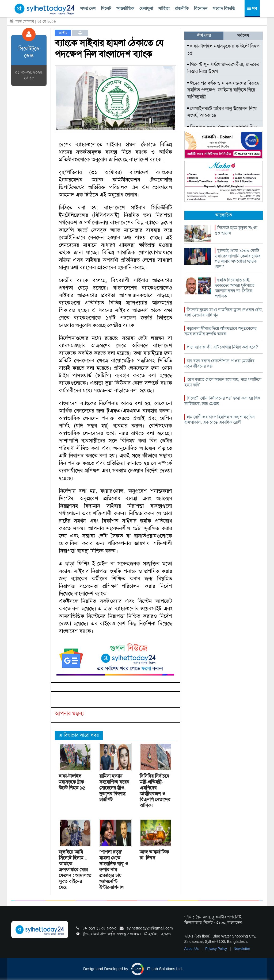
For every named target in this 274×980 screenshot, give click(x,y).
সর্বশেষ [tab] (243, 35)
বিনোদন (201, 8)
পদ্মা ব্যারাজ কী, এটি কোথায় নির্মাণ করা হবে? (222, 347)
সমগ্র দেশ (88, 8)
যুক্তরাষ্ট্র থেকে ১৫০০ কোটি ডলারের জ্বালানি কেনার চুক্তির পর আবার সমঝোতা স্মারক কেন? (238, 259)
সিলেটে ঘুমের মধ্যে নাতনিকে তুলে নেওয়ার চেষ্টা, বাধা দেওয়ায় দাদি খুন (224, 312)
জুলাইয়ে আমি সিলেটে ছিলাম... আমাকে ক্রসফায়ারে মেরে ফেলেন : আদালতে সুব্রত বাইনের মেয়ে (75, 870)
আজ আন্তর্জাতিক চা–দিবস (154, 855)
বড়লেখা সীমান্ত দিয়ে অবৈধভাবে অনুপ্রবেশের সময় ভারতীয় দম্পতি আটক (220, 331)
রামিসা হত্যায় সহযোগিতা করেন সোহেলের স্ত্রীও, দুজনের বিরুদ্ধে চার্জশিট (114, 788)
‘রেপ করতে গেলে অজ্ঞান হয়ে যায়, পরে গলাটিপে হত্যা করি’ (223, 382)
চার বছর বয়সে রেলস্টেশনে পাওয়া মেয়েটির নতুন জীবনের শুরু (219, 363)
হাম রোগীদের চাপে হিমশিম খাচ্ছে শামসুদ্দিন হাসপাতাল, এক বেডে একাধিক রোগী (220, 420)
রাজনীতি (182, 8)
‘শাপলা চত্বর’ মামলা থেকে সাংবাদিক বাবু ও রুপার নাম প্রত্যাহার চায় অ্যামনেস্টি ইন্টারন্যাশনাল (114, 870)
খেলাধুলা (146, 8)
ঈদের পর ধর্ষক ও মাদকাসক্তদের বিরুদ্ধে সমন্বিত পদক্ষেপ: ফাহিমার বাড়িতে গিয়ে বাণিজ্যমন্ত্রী (223, 90)
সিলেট (106, 8)
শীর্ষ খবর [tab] (204, 35)
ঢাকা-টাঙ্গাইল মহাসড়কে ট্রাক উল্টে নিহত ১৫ (72, 782)
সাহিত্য (164, 8)
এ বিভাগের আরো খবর (79, 735)
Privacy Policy (217, 949)
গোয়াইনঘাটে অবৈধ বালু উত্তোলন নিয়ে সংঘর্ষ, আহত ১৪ (222, 112)
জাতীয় (63, 33)
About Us (192, 949)
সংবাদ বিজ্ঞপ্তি (224, 8)
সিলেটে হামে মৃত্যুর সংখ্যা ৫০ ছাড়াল (236, 230)
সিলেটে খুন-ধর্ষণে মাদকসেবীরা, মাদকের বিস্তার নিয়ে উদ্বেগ (223, 68)
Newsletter (242, 949)
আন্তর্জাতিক (125, 8)
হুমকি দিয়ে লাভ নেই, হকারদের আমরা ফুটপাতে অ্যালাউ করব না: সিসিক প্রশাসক (235, 288)
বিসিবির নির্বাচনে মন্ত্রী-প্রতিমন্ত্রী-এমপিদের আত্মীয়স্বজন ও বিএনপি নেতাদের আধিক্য (155, 791)
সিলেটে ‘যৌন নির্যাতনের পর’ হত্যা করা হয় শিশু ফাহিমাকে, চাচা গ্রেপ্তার (222, 401)
